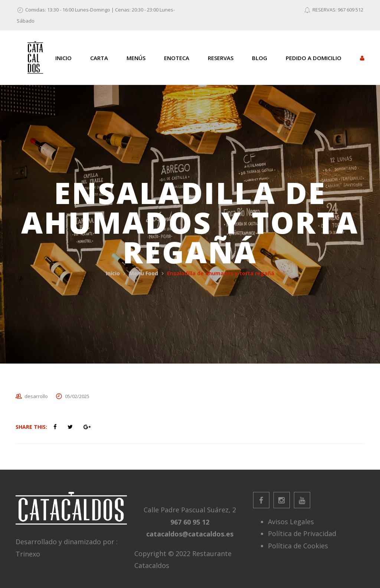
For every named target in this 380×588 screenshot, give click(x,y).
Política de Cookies (298, 546)
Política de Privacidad (302, 533)
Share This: (31, 427)
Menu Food (144, 273)
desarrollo (36, 396)
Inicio (113, 273)
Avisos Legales (291, 522)
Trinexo (28, 554)
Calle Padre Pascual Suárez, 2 (190, 510)
